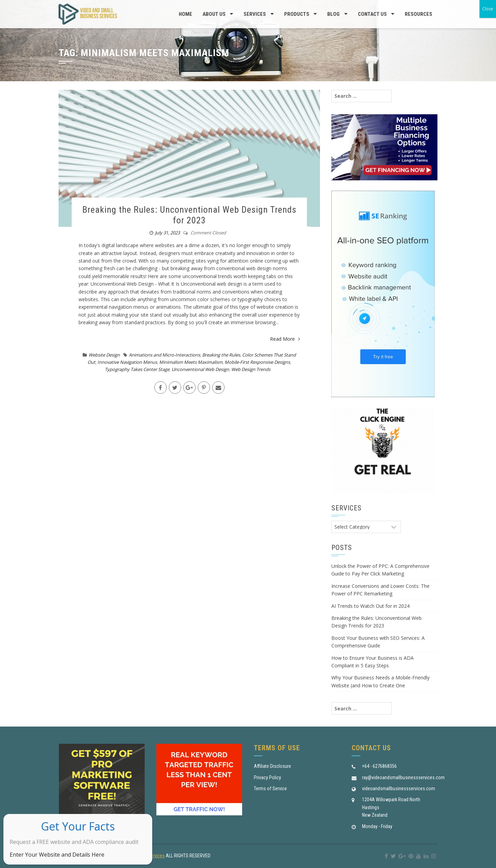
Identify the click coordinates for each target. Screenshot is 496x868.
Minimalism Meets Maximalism (191, 362)
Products (297, 14)
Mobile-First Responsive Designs (257, 362)
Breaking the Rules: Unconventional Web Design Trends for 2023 (189, 215)
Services (255, 14)
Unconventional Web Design (200, 369)
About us (214, 14)
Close (488, 9)
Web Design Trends (251, 369)
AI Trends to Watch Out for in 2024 (370, 606)
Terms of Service (270, 788)
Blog (333, 14)
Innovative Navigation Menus (127, 362)
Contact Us (372, 14)
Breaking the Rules (221, 355)
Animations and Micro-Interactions (164, 355)
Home (185, 14)
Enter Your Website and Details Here (57, 855)
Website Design (104, 355)
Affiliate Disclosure (272, 766)
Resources (418, 14)
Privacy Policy (267, 777)
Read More (285, 339)
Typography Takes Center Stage (137, 369)
